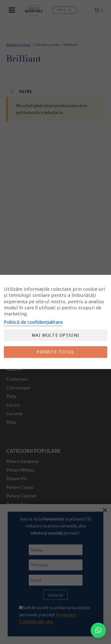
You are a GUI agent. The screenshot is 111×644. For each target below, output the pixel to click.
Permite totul (56, 352)
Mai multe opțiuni (55, 335)
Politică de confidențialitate (33, 322)
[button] (98, 630)
